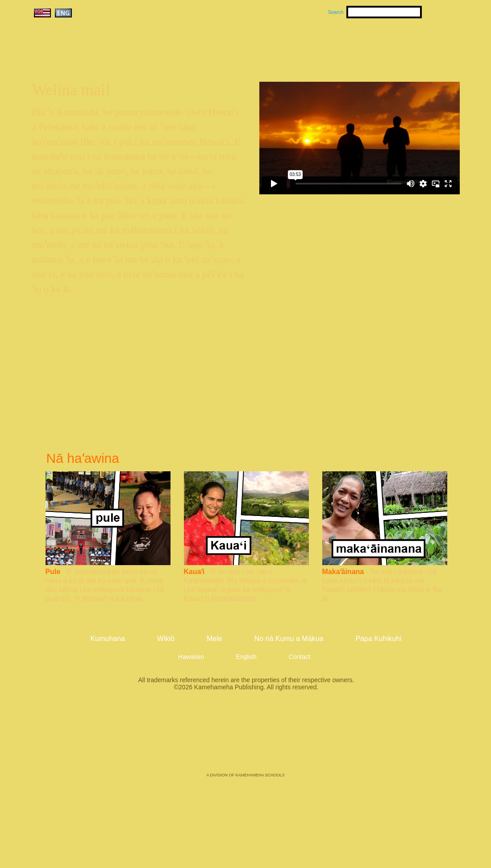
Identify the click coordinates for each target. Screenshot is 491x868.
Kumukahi (109, 57)
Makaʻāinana (343, 572)
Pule (53, 572)
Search (336, 12)
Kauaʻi (194, 572)
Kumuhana (233, 45)
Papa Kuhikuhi (378, 639)
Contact (300, 657)
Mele (288, 45)
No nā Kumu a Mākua (405, 45)
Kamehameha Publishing (245, 738)
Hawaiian (191, 657)
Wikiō (330, 45)
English (246, 657)
